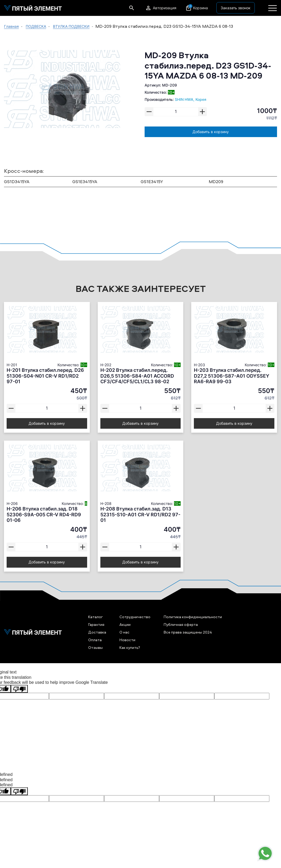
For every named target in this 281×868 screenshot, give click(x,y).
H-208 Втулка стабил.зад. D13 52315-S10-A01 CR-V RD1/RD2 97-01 (140, 514)
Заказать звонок (236, 8)
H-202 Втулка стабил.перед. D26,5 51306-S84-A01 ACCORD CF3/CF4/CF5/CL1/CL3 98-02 (137, 376)
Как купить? (130, 647)
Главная (11, 26)
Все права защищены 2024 (188, 632)
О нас (124, 632)
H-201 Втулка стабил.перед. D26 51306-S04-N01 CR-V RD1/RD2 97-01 (45, 376)
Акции (125, 624)
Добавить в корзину (211, 132)
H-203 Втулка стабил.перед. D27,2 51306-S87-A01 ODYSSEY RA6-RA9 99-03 (232, 376)
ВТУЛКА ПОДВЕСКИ (71, 26)
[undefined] (19, 791)
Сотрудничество (135, 617)
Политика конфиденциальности (193, 617)
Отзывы (95, 647)
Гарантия (96, 624)
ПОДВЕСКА (36, 26)
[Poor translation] (19, 689)
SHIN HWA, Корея (191, 99)
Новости (127, 640)
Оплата (95, 640)
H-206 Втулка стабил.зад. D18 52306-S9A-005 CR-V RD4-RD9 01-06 (44, 514)
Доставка (97, 632)
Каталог (95, 617)
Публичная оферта (181, 624)
